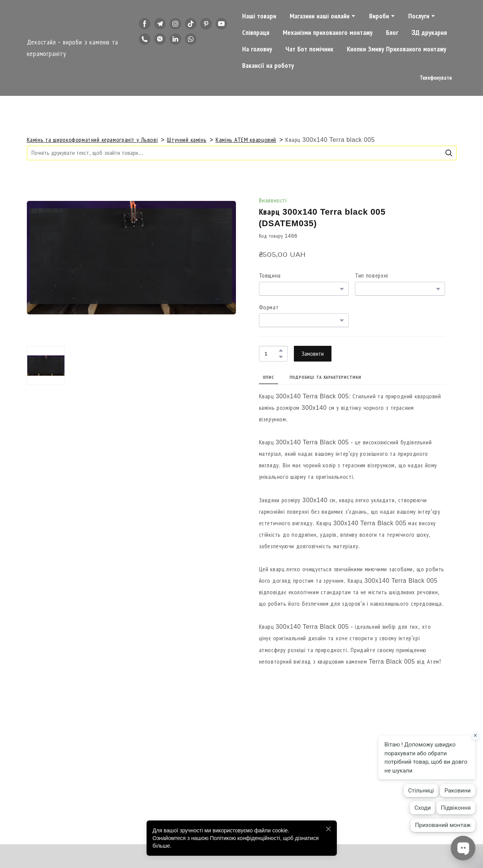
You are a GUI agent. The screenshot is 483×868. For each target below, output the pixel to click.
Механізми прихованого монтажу (328, 33)
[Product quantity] (271, 354)
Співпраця (256, 33)
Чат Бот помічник (309, 49)
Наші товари (259, 16)
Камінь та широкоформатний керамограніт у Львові (92, 140)
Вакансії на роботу (268, 66)
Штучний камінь (187, 140)
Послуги (419, 16)
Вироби (379, 16)
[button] (145, 24)
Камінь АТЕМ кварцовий (246, 140)
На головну (257, 49)
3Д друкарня (429, 33)
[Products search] (242, 153)
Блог (392, 33)
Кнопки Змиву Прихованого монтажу (396, 49)
